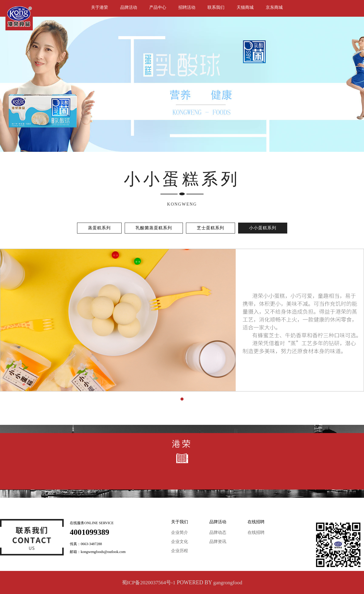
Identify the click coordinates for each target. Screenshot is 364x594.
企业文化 (180, 542)
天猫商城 (245, 7)
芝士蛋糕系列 (211, 228)
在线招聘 (256, 533)
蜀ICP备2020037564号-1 (149, 583)
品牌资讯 (218, 542)
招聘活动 (187, 7)
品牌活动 (129, 7)
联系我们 (216, 7)
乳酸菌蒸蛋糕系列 (154, 228)
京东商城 (274, 7)
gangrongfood (228, 583)
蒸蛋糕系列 (99, 228)
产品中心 (158, 7)
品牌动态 (218, 533)
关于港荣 (99, 7)
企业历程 (180, 551)
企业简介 (180, 533)
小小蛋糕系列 (263, 228)
